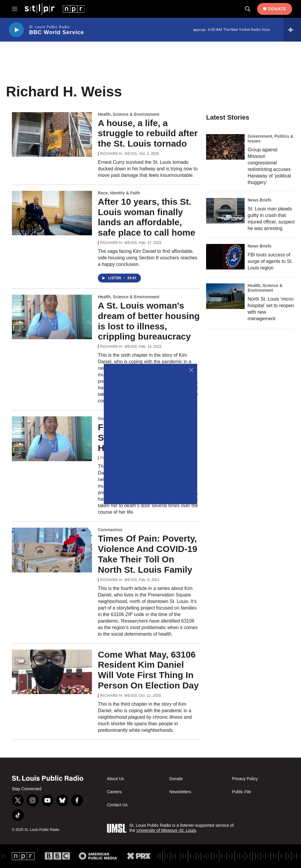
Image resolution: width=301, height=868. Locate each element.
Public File (242, 792)
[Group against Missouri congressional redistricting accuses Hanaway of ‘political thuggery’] (225, 147)
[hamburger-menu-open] (15, 9)
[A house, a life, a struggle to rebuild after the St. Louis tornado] (52, 134)
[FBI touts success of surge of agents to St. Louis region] (225, 257)
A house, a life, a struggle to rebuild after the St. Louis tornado (148, 133)
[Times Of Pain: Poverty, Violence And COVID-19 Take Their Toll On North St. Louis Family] (52, 550)
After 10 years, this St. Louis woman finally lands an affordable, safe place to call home (146, 217)
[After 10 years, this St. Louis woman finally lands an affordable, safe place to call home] (52, 213)
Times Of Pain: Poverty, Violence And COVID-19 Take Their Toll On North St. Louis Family (148, 554)
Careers (114, 792)
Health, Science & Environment (129, 114)
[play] (16, 30)
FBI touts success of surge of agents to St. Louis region (270, 261)
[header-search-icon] (248, 9)
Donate (277, 9)
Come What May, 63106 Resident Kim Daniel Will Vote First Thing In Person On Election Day (148, 670)
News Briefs (259, 200)
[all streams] (292, 30)
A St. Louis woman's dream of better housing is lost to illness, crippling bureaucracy (149, 321)
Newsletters (180, 792)
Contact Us (117, 805)
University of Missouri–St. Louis (166, 830)
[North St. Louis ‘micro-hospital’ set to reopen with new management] (225, 296)
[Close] (191, 370)
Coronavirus (110, 530)
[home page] (55, 9)
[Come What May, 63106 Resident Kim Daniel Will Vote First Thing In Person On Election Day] (52, 672)
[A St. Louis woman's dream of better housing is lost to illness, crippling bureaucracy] (52, 317)
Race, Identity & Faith (119, 193)
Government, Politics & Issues (270, 139)
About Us (116, 779)
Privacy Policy (245, 779)
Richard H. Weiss (119, 154)
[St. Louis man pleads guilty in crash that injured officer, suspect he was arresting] (225, 211)
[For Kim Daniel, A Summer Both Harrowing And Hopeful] (52, 439)
